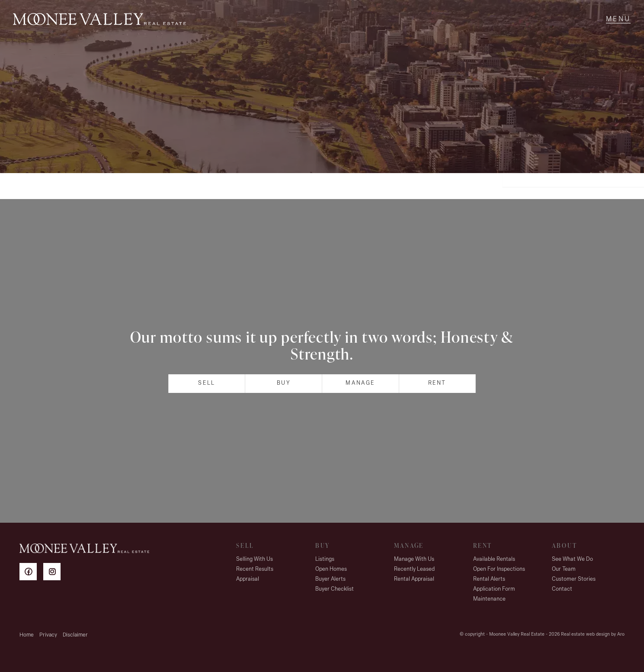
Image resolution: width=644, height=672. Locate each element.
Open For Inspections (499, 569)
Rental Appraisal (414, 579)
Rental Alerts (489, 579)
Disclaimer (75, 635)
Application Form (494, 589)
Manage (360, 383)
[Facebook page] (31, 573)
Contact (562, 589)
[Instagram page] (54, 573)
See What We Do (572, 559)
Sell (207, 383)
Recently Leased (414, 569)
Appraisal (248, 579)
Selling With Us (255, 559)
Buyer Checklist (335, 589)
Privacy (48, 635)
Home (27, 635)
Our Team (564, 569)
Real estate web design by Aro (593, 635)
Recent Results (255, 569)
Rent (437, 383)
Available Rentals (494, 559)
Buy (284, 383)
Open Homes (331, 569)
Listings (325, 559)
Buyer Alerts (330, 579)
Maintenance (489, 599)
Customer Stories (574, 579)
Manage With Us (414, 559)
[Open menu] (618, 19)
